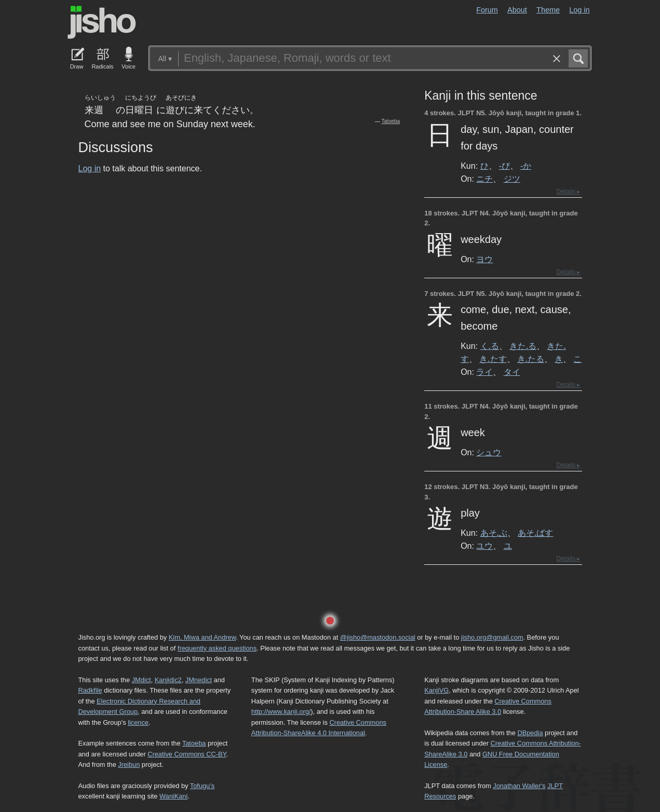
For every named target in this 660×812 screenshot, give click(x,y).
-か (526, 166)
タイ (512, 372)
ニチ (484, 179)
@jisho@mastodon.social (378, 637)
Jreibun (129, 764)
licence (138, 722)
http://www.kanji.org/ (281, 712)
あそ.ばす (535, 533)
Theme (548, 10)
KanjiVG (436, 690)
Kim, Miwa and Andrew (202, 637)
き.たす (493, 359)
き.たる (531, 359)
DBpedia (530, 733)
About (517, 10)
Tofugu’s (202, 786)
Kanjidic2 (168, 680)
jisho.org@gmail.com (492, 637)
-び (504, 166)
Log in (579, 10)
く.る (490, 346)
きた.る (523, 346)
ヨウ (484, 259)
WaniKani (173, 796)
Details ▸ (568, 192)
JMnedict (199, 680)
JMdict (142, 680)
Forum (487, 10)
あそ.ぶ (494, 533)
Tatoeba (391, 121)
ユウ (484, 546)
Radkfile (90, 690)
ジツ (512, 179)
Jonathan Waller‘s (519, 786)
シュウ (489, 452)
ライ (484, 372)
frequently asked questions (217, 648)
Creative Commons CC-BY (187, 754)
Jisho (102, 22)
